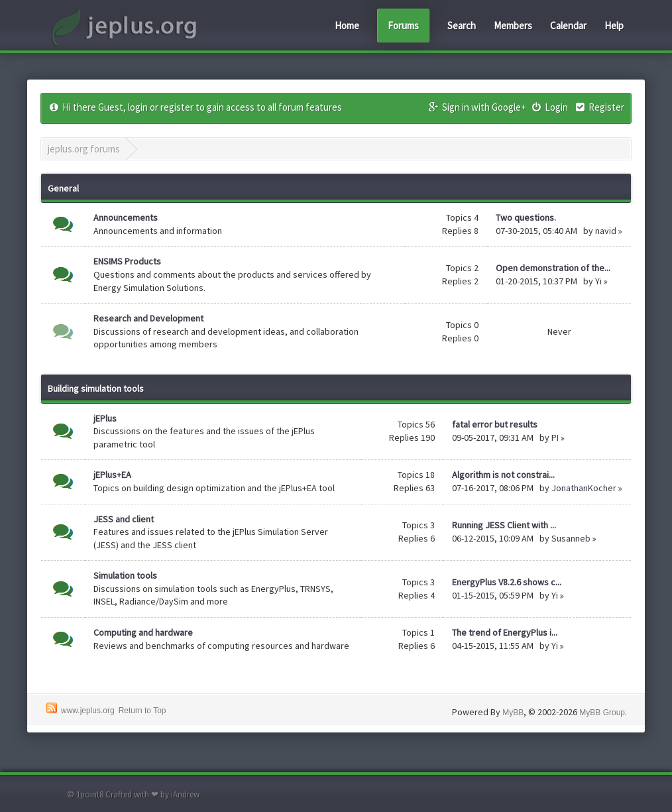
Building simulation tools (96, 388)
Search (462, 26)
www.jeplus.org (88, 711)
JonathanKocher (584, 488)
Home (347, 26)
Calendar (568, 26)
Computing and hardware (143, 632)
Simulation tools (125, 575)
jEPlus (105, 418)
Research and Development (148, 318)
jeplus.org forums (84, 149)
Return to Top (142, 711)
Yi (598, 281)
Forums (403, 26)
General (63, 188)
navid (606, 231)
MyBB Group (602, 713)
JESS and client (124, 519)
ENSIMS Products (127, 261)
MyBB (513, 713)
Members (513, 26)
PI (555, 437)
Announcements (126, 217)
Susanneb (571, 538)
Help (614, 26)
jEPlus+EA (112, 475)
